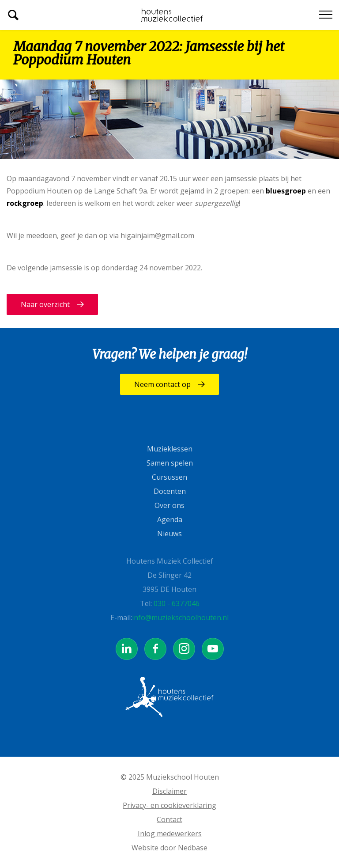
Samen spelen (170, 463)
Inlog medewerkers (170, 834)
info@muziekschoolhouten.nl (180, 618)
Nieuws (169, 534)
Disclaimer (169, 791)
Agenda (170, 519)
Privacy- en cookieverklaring (169, 805)
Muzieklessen (170, 449)
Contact (169, 819)
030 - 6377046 (177, 603)
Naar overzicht (45, 304)
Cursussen (169, 477)
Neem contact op (162, 384)
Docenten (170, 491)
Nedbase (193, 848)
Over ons (169, 505)
